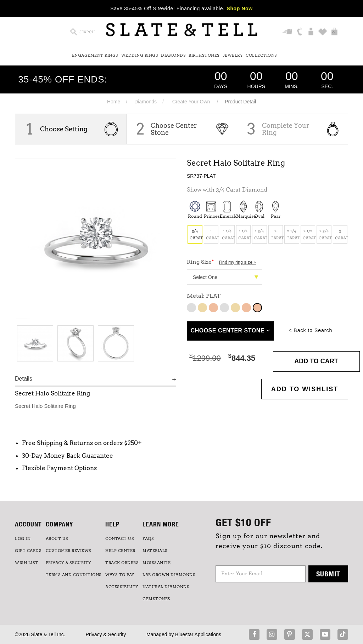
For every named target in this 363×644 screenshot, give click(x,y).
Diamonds (173, 55)
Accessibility (122, 587)
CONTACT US (120, 538)
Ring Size (221, 262)
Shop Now (240, 8)
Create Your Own (191, 102)
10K (191, 308)
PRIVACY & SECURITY (69, 563)
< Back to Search (310, 330)
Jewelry (233, 55)
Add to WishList (305, 389)
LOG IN (23, 538)
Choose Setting (64, 129)
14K (224, 308)
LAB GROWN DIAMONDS (169, 575)
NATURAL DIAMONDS (166, 587)
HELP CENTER (120, 551)
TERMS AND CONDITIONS (74, 575)
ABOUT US (57, 538)
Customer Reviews (69, 551)
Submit (328, 574)
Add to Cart (316, 361)
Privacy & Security (106, 634)
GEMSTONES (157, 599)
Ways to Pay (120, 575)
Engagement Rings (95, 55)
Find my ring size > (238, 262)
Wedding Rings (140, 55)
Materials (155, 551)
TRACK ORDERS (122, 563)
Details (24, 379)
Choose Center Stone (174, 129)
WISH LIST (27, 563)
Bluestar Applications (198, 634)
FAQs (148, 538)
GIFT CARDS (28, 551)
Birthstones (204, 55)
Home (114, 102)
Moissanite (157, 563)
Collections (261, 55)
